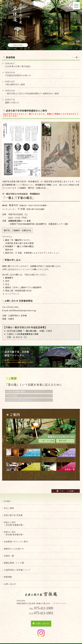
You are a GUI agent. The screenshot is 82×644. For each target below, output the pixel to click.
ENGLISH (18, 45)
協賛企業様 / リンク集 (14, 563)
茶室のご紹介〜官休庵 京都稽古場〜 (14, 524)
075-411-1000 (12, 307)
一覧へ (76, 57)
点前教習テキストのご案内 (16, 542)
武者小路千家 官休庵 (13, 515)
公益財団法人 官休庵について (17, 570)
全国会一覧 (9, 556)
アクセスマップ (59, 603)
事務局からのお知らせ (14, 549)
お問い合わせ (41, 623)
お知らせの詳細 (47, 441)
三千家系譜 (11, 396)
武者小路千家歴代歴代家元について (22, 400)
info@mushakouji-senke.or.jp (23, 310)
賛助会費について (65, 441)
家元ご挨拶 (9, 508)
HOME (7, 501)
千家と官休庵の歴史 (15, 392)
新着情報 (8, 577)
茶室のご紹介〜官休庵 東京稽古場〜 (14, 533)
